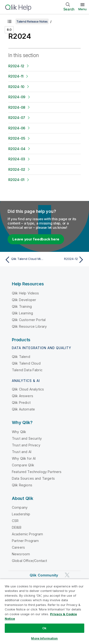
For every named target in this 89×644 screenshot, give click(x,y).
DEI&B (17, 527)
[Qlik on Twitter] (67, 575)
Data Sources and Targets (33, 478)
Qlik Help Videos (26, 293)
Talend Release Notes (32, 21)
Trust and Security (27, 438)
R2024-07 (17, 118)
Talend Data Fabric (27, 370)
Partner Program (25, 541)
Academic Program (28, 534)
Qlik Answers (23, 396)
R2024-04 (17, 149)
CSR (15, 521)
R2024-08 (17, 107)
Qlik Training (22, 306)
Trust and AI (22, 452)
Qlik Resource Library (29, 326)
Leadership (21, 514)
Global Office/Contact (29, 561)
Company (20, 507)
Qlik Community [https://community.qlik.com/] (44, 575)
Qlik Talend (21, 357)
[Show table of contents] (9, 21)
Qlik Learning (22, 313)
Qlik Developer (24, 300)
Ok (44, 628)
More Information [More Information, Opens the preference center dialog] (44, 638)
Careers (18, 547)
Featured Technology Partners (37, 472)
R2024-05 (17, 138)
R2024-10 (16, 87)
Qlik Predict (21, 402)
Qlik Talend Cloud (26, 363)
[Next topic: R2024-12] (65, 260)
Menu (82, 9)
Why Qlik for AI (24, 458)
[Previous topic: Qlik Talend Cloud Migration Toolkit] (24, 260)
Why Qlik (19, 432)
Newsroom (21, 554)
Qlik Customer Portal (29, 320)
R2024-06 (17, 128)
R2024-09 (17, 97)
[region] (44, 611)
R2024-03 (17, 159)
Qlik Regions (22, 485)
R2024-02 (17, 169)
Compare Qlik (23, 465)
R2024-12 (16, 66)
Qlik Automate (23, 409)
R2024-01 (16, 180)
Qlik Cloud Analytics (28, 389)
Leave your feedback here (36, 239)
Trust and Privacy (26, 445)
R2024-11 (16, 76)
